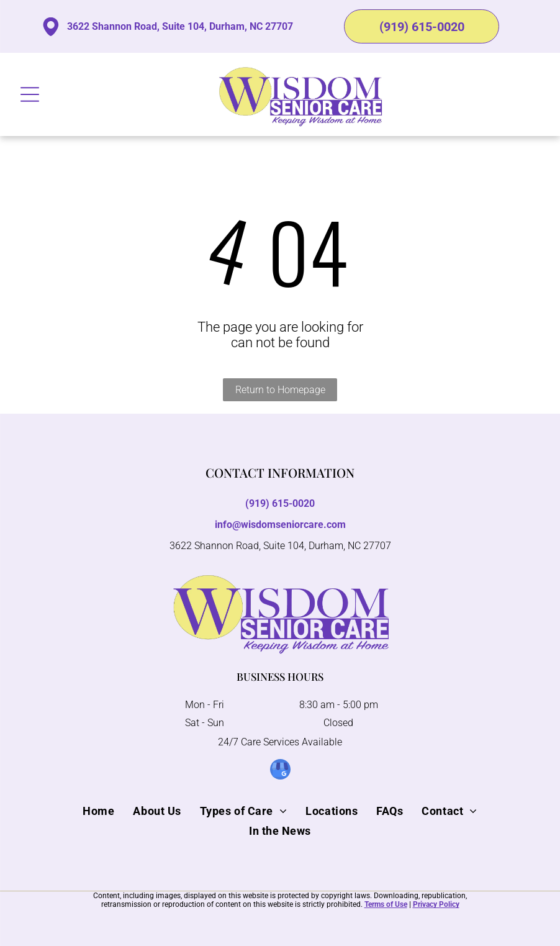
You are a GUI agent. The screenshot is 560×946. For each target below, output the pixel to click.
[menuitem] (98, 811)
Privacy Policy (436, 904)
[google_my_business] (280, 771)
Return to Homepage (280, 390)
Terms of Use (386, 904)
